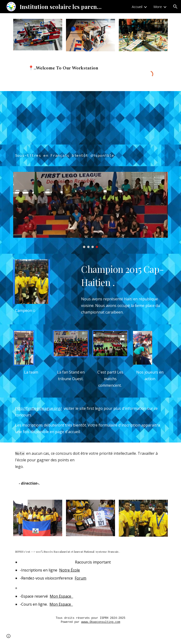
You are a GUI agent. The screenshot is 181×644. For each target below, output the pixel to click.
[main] (77, 74)
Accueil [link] (137, 7)
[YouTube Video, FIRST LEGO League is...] (51, 118)
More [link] (158, 7)
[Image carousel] (90, 210)
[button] (175, 7)
